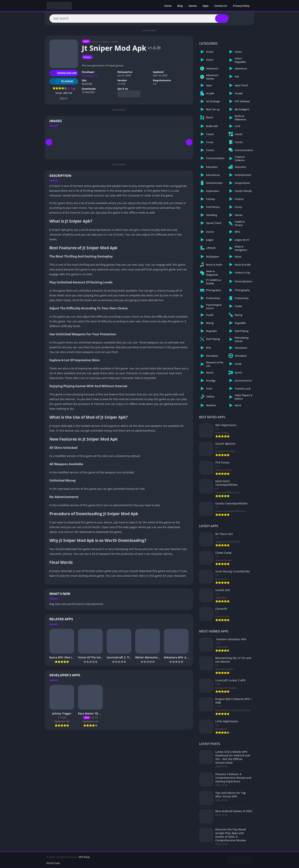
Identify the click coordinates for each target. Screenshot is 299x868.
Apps (205, 6)
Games (193, 6)
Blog (180, 6)
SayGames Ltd (90, 75)
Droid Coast (53, 863)
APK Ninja (84, 857)
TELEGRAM (61, 81)
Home (168, 6)
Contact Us (221, 6)
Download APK (63, 73)
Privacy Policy (241, 6)
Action (115, 42)
